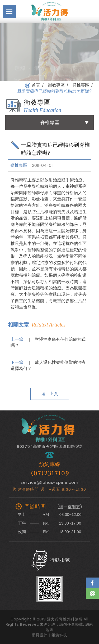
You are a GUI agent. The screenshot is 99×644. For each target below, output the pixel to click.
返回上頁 (50, 394)
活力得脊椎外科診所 (50, 11)
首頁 (36, 85)
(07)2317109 (50, 474)
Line (92, 593)
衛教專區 (56, 85)
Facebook (92, 583)
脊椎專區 (81, 85)
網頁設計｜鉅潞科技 (49, 635)
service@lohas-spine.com (49, 482)
